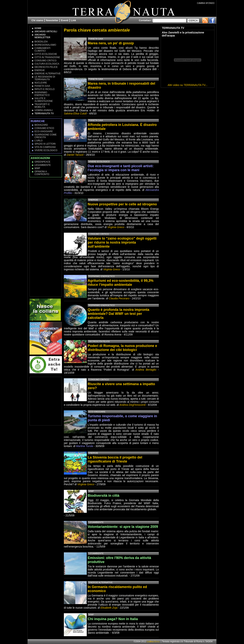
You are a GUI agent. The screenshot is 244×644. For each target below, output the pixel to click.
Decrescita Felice (46, 67)
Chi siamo (37, 20)
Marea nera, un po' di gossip (111, 43)
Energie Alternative (48, 74)
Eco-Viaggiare (44, 131)
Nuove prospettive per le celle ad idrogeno (122, 204)
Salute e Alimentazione (44, 100)
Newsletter (52, 20)
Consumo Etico (44, 128)
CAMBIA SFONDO (206, 3)
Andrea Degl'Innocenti (133, 405)
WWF (37, 168)
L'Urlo (39, 141)
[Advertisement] (46, 238)
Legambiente (43, 165)
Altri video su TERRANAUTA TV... (188, 85)
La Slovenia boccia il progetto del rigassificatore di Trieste (115, 459)
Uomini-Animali (44, 110)
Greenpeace (42, 162)
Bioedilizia (41, 42)
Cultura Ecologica (47, 64)
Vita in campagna (45, 147)
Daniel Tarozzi (75, 155)
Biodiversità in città (104, 496)
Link (73, 20)
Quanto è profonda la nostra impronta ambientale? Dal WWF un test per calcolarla (118, 314)
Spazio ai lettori (45, 144)
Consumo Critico (45, 61)
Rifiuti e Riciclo (45, 89)
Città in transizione (47, 57)
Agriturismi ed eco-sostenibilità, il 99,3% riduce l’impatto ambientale (121, 283)
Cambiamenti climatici (42, 49)
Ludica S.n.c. (154, 642)
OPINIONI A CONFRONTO (42, 173)
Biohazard (41, 125)
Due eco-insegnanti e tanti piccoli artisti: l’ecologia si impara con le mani (121, 168)
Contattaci (145, 20)
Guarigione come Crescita (46, 136)
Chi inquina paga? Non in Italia (113, 619)
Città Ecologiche (46, 54)
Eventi (65, 20)
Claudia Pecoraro (119, 298)
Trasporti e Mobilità (42, 106)
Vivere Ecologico (46, 150)
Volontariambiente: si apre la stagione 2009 (123, 527)
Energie (40, 70)
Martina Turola (85, 446)
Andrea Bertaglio (146, 370)
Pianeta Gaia (42, 86)
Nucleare (41, 83)
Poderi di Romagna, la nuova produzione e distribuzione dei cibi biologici (122, 348)
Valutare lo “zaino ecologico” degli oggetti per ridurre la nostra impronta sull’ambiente (122, 242)
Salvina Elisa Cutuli (75, 113)
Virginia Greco (116, 227)
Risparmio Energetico (42, 94)
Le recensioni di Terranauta (45, 78)
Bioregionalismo (45, 45)
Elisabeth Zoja (109, 608)
